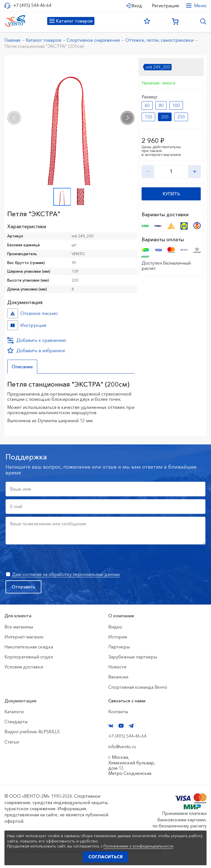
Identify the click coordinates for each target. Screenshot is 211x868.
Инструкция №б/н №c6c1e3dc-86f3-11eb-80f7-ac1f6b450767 (13, 325)
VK (111, 726)
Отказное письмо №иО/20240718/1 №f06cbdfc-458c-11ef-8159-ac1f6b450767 (13, 313)
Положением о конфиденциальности (138, 846)
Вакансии (118, 677)
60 (147, 105)
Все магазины (19, 627)
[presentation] (14, 118)
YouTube (121, 726)
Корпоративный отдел (29, 657)
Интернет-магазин (24, 637)
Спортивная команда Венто (138, 687)
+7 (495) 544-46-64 (32, 5)
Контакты (118, 712)
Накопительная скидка (29, 647)
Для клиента (18, 616)
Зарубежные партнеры (133, 657)
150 (148, 117)
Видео (115, 627)
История (118, 637)
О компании (121, 616)
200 (165, 117)
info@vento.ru (122, 747)
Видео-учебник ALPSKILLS (32, 732)
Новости (117, 667)
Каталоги (14, 712)
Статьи (12, 742)
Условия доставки (24, 667)
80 (161, 105)
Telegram (131, 726)
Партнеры (119, 647)
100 (176, 105)
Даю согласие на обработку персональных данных (66, 574)
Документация (20, 701)
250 (181, 117)
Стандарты (16, 722)
